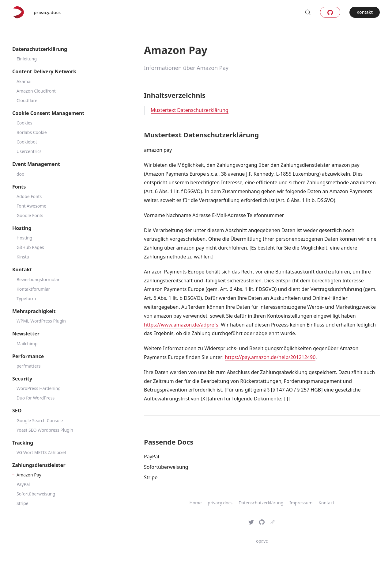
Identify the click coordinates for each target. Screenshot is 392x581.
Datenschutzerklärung (261, 503)
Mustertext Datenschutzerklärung (190, 110)
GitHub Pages (30, 247)
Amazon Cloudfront (36, 91)
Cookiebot (27, 142)
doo (21, 174)
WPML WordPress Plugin (41, 321)
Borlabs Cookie (32, 132)
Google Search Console (40, 420)
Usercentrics (29, 151)
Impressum (301, 503)
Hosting (24, 238)
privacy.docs (47, 12)
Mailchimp (27, 344)
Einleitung (27, 59)
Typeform (26, 298)
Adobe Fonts (29, 196)
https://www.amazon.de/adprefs (181, 325)
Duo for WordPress (36, 398)
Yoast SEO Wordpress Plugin (45, 430)
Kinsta (23, 257)
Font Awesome (31, 206)
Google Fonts (30, 215)
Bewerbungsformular (38, 279)
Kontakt (365, 12)
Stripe (23, 503)
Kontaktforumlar (33, 289)
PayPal (23, 484)
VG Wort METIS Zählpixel (41, 452)
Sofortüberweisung (36, 494)
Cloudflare (27, 100)
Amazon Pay (29, 475)
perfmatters (29, 366)
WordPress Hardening (39, 388)
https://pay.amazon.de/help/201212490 (270, 357)
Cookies (24, 123)
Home (196, 503)
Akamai (24, 81)
